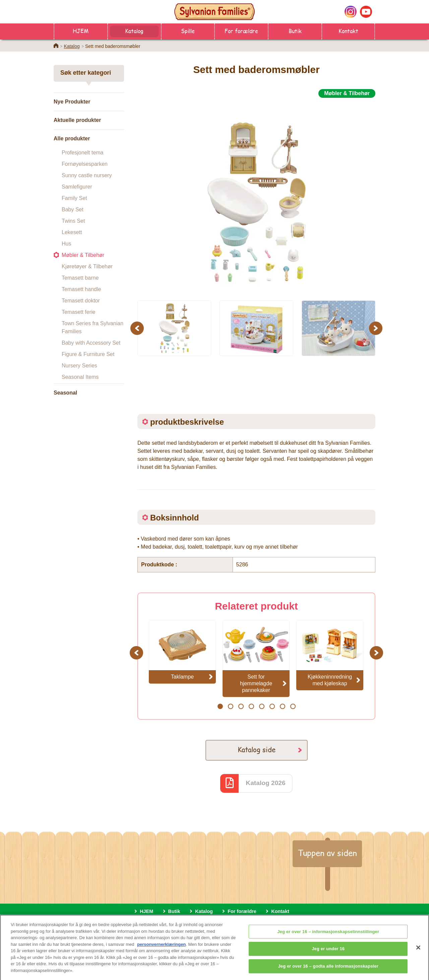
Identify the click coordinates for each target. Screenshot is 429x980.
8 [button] (293, 706)
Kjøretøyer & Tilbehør (87, 266)
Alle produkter (72, 138)
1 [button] (220, 706)
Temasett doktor (81, 301)
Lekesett (72, 232)
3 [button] (241, 706)
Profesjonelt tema (83, 153)
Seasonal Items (80, 377)
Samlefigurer (77, 187)
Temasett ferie (78, 312)
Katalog (134, 31)
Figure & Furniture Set (88, 354)
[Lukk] (418, 957)
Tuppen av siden (327, 853)
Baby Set (73, 209)
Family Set (74, 198)
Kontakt (348, 31)
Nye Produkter (72, 102)
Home (56, 46)
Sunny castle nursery (87, 175)
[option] (256, 195)
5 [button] (262, 706)
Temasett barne (80, 278)
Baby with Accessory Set (91, 343)
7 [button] (282, 706)
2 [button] (230, 706)
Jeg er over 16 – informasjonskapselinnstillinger (328, 941)
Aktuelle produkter (77, 120)
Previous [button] (138, 328)
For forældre (241, 31)
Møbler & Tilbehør (83, 255)
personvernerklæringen (161, 953)
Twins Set (73, 221)
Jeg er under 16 (328, 958)
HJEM (81, 31)
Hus (66, 244)
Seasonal (65, 393)
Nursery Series (79, 366)
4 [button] (251, 706)
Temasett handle (81, 289)
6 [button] (272, 706)
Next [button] (377, 328)
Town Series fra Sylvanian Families (93, 327)
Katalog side (257, 749)
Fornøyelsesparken (85, 164)
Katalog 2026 (265, 783)
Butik (295, 31)
